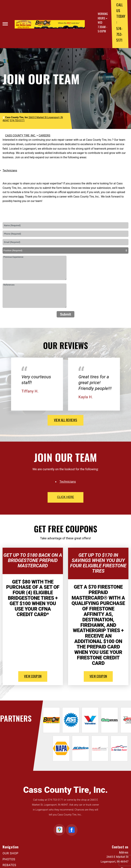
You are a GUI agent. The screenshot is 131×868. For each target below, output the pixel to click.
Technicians (10, 170)
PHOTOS (9, 859)
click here (65, 497)
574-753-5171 (119, 34)
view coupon (33, 676)
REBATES (9, 865)
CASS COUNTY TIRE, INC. (20, 136)
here (21, 197)
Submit (65, 314)
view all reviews (65, 420)
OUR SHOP (10, 853)
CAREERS (44, 136)
